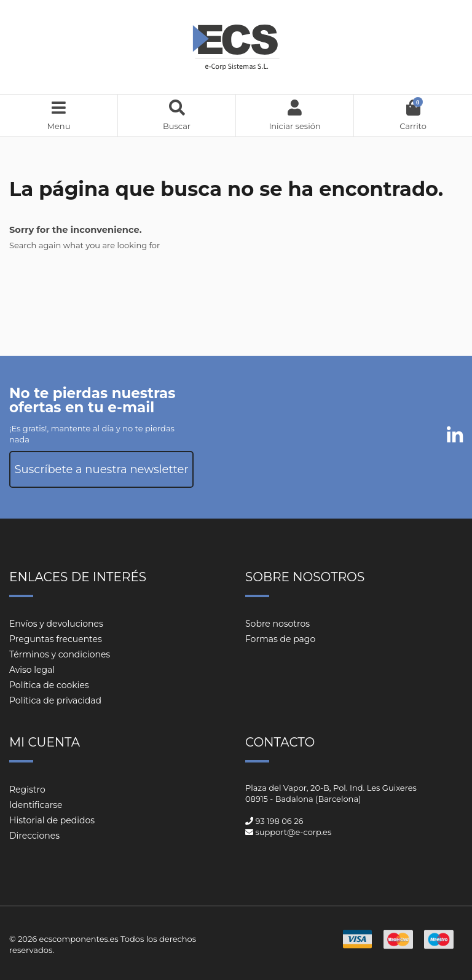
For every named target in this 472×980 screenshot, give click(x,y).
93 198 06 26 (279, 821)
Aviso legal (32, 670)
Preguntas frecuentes (56, 639)
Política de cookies (49, 685)
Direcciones (34, 836)
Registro (27, 790)
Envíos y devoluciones (56, 624)
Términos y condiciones (60, 654)
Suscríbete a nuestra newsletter (101, 469)
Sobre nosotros (277, 624)
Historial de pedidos (52, 820)
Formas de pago (280, 639)
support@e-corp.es (293, 832)
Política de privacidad (55, 700)
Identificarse (36, 805)
